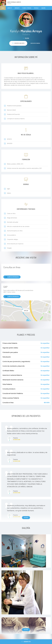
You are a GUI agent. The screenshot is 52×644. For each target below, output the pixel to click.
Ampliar (26, 311)
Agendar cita (26, 642)
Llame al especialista (12, 277)
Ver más (26, 518)
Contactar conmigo (35, 43)
